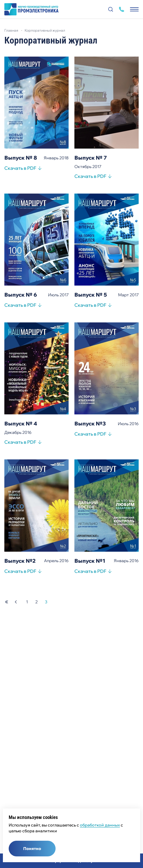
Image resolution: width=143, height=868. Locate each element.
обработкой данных (100, 825)
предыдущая (16, 602)
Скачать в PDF (20, 169)
